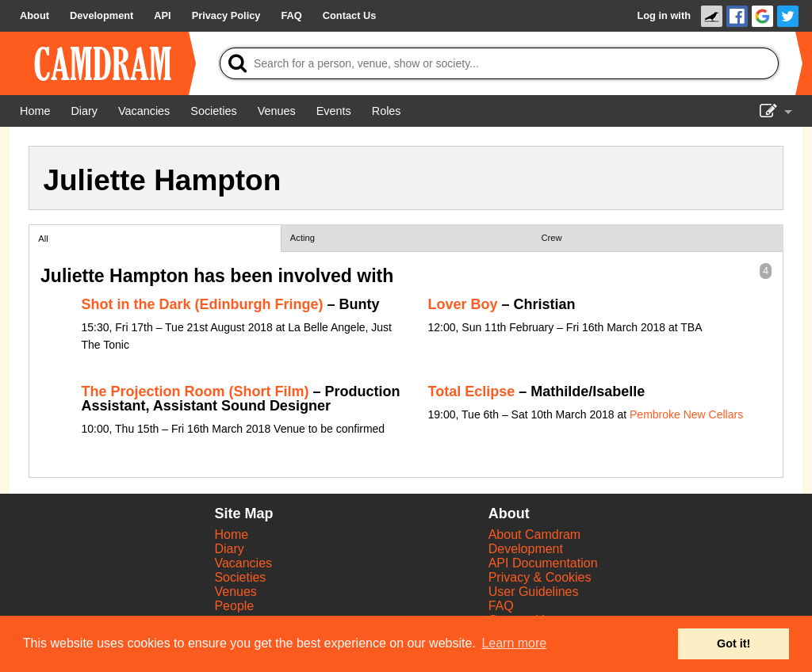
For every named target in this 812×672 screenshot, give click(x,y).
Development (526, 549)
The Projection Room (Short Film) (195, 391)
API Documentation (543, 563)
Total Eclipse (472, 391)
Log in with (664, 15)
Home (231, 535)
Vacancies (243, 563)
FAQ (501, 606)
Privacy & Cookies (540, 577)
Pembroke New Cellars (686, 414)
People (234, 606)
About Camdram (535, 535)
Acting (303, 238)
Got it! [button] (733, 643)
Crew (552, 238)
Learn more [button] (514, 643)
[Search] (499, 63)
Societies (240, 577)
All (43, 239)
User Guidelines (534, 592)
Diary (229, 549)
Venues (235, 592)
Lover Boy (463, 304)
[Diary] (84, 111)
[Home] (35, 111)
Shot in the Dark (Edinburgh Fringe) (203, 304)
